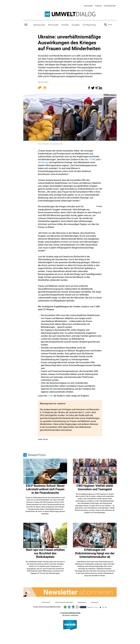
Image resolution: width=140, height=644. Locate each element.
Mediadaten (82, 602)
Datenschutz (46, 602)
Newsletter (88, 6)
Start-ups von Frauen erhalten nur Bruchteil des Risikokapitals (45, 553)
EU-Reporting (89, 24)
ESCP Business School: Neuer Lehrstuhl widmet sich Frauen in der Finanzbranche (45, 489)
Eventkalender (110, 6)
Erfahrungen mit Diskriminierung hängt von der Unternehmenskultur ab (95, 553)
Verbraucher (39, 24)
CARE (93, 159)
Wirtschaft (53, 24)
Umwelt (65, 24)
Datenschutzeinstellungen (64, 602)
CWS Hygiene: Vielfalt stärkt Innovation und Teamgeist (95, 487)
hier (51, 395)
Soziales (76, 24)
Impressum (95, 602)
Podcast (98, 6)
